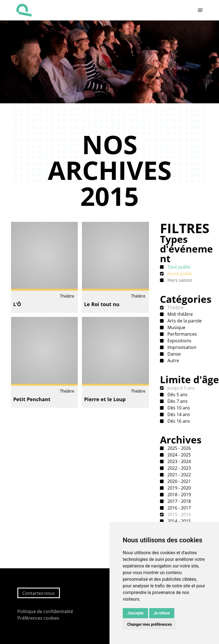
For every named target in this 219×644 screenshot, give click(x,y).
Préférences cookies (38, 618)
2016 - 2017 (179, 508)
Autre (173, 361)
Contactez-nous (39, 593)
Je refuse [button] (162, 613)
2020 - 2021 (179, 481)
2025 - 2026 (179, 448)
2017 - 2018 (179, 501)
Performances (182, 334)
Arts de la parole (184, 321)
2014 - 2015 (179, 521)
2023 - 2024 (179, 461)
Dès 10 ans (178, 408)
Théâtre (175, 307)
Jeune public (180, 274)
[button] (200, 10)
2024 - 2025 (179, 455)
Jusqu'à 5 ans (181, 388)
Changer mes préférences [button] (149, 624)
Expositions (179, 341)
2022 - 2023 (179, 468)
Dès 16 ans (178, 421)
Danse (173, 354)
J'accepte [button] (135, 613)
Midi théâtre (180, 314)
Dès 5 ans (177, 395)
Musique (176, 327)
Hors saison (179, 280)
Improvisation (181, 347)
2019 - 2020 (179, 488)
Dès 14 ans (178, 414)
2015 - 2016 (179, 514)
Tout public (179, 267)
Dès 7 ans (177, 401)
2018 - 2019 (179, 495)
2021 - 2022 (179, 475)
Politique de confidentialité (45, 611)
